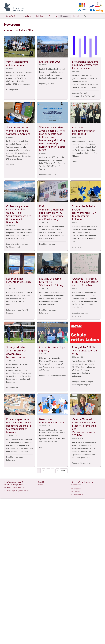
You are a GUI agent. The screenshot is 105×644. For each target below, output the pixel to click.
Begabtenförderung (47, 244)
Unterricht (25, 16)
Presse (40, 485)
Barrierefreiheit (77, 495)
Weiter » (64, 471)
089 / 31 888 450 (17, 488)
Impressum (76, 492)
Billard (75, 162)
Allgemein (10, 165)
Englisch (43, 84)
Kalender (77, 16)
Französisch (11, 244)
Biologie (75, 382)
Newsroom (65, 16)
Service (52, 16)
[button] (17, 16)
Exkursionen (77, 247)
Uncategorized (12, 90)
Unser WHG (11, 16)
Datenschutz (76, 489)
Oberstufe (22, 310)
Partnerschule (23, 244)
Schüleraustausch (13, 247)
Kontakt (41, 482)
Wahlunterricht (12, 388)
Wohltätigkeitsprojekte (57, 375)
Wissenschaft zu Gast (48, 175)
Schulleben (39, 16)
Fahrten (51, 84)
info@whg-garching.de (19, 491)
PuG (41, 447)
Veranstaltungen (87, 382)
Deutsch (75, 463)
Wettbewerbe (91, 96)
